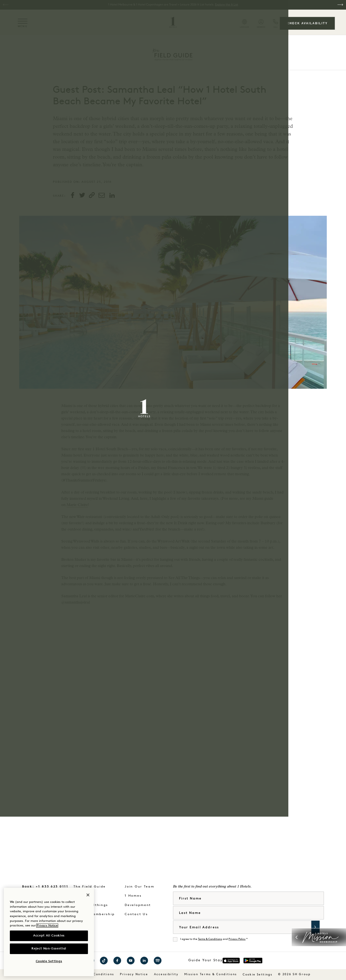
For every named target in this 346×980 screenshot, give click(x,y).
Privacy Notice (47, 926)
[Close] (88, 895)
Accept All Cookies (49, 936)
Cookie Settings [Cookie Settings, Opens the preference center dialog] (49, 961)
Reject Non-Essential (49, 949)
